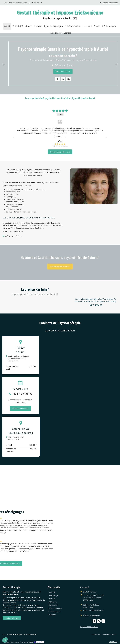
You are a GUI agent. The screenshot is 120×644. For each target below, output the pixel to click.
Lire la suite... (60, 136)
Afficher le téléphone (110, 3)
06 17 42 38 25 (22, 394)
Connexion (113, 642)
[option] (60, 64)
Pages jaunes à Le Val (89, 627)
